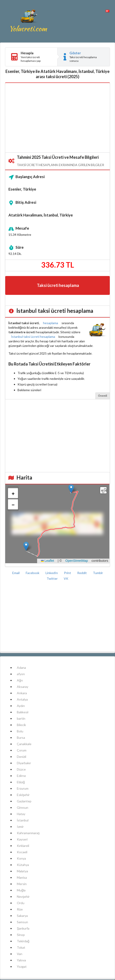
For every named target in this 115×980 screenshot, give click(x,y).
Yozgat (22, 966)
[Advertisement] (57, 118)
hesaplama (51, 323)
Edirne (21, 776)
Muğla (21, 890)
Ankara (22, 693)
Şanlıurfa (23, 928)
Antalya (22, 699)
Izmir (20, 827)
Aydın (21, 706)
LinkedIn (52, 573)
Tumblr (98, 573)
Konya (21, 858)
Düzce (21, 769)
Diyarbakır (24, 763)
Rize (20, 909)
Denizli (22, 757)
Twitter (52, 578)
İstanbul (23, 820)
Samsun (22, 922)
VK (66, 578)
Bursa (21, 737)
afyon (21, 674)
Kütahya (23, 865)
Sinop (21, 935)
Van (20, 954)
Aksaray (23, 687)
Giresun (23, 807)
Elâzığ (21, 782)
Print (68, 573)
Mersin (22, 884)
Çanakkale (24, 744)
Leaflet (48, 561)
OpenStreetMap (77, 561)
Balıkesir (23, 712)
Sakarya (22, 916)
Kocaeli (22, 852)
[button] (71, 489)
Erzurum (23, 788)
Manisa (22, 877)
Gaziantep (24, 801)
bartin (21, 718)
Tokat (21, 947)
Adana (21, 668)
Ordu (21, 903)
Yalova (21, 960)
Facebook (33, 573)
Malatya (22, 871)
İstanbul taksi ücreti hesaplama (33, 337)
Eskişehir (23, 795)
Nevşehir (23, 897)
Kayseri (22, 839)
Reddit (82, 573)
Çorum (22, 750)
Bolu (20, 731)
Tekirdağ (23, 941)
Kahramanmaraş (28, 833)
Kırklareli (23, 846)
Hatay (21, 814)
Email (16, 573)
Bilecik (21, 725)
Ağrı (20, 680)
